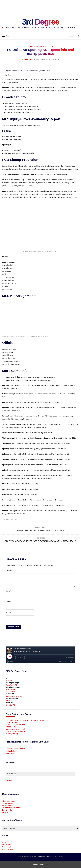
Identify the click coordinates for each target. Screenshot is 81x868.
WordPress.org (7, 849)
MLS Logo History (12, 734)
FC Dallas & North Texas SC (16, 749)
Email (8, 602)
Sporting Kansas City (10, 520)
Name (8, 591)
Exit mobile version (40, 864)
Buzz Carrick (29, 59)
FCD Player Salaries (13, 727)
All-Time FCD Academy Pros (16, 725)
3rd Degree (40, 22)
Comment (10, 571)
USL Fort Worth (11, 692)
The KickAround (8, 803)
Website (8, 613)
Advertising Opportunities (11, 808)
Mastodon (9, 781)
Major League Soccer (45, 46)
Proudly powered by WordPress (29, 856)
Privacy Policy (7, 806)
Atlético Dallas (11, 689)
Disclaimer (6, 812)
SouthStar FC (10, 705)
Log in (4, 842)
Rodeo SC (9, 701)
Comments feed (8, 847)
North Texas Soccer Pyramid (16, 729)
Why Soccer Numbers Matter (16, 731)
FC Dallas (32, 46)
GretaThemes (58, 856)
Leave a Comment (53, 59)
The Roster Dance (12, 722)
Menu (7, 36)
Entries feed (6, 845)
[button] (4, 66)
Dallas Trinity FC (11, 685)
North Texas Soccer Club (14, 696)
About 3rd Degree (8, 801)
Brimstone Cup (7, 810)
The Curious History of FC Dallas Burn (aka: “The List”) (25, 720)
